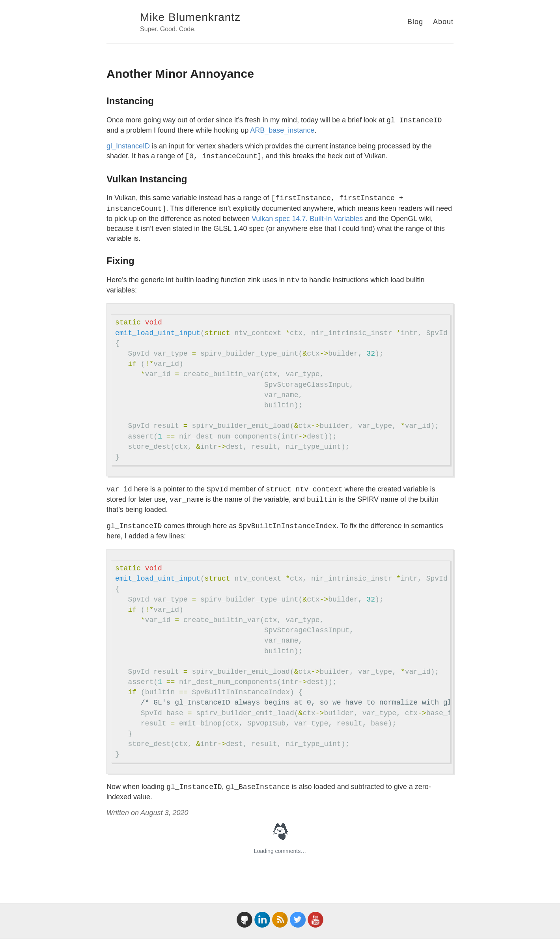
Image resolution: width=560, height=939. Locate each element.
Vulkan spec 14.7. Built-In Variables (307, 219)
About (443, 22)
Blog (415, 22)
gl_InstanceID (128, 146)
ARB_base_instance (282, 130)
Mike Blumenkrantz (190, 17)
